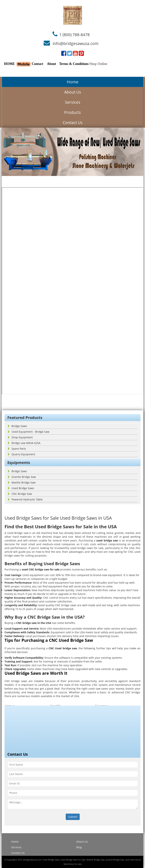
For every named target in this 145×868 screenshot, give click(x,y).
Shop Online (98, 64)
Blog (79, 847)
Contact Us (73, 123)
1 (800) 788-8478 (74, 34)
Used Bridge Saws (21, 488)
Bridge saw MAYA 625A (24, 443)
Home (73, 82)
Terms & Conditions (74, 64)
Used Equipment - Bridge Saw (29, 432)
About (52, 64)
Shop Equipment (20, 437)
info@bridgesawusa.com (76, 43)
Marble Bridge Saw (22, 482)
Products (72, 112)
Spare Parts (17, 449)
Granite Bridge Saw (22, 477)
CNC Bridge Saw (20, 494)
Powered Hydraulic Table (25, 499)
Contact (37, 64)
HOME (10, 64)
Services (73, 102)
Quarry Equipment (21, 454)
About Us (73, 92)
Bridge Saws (17, 426)
